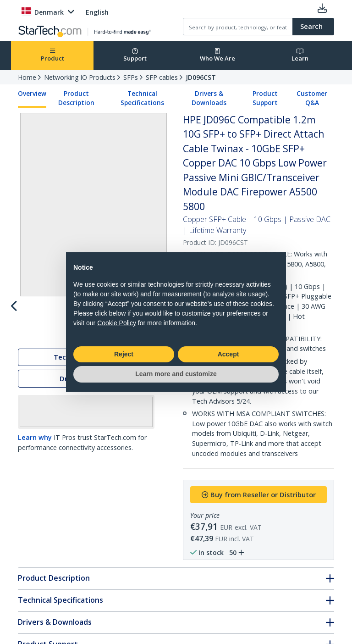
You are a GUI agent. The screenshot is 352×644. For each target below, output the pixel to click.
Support (135, 55)
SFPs (131, 77)
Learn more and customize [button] (176, 374)
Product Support (265, 98)
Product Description (76, 98)
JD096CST (201, 77)
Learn (300, 55)
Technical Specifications (142, 98)
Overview (32, 94)
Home (27, 77)
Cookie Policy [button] (117, 323)
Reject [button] (124, 354)
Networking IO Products (80, 77)
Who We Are (217, 55)
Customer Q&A (312, 98)
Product (52, 55)
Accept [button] (228, 354)
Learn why (35, 439)
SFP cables (162, 77)
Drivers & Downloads (209, 98)
